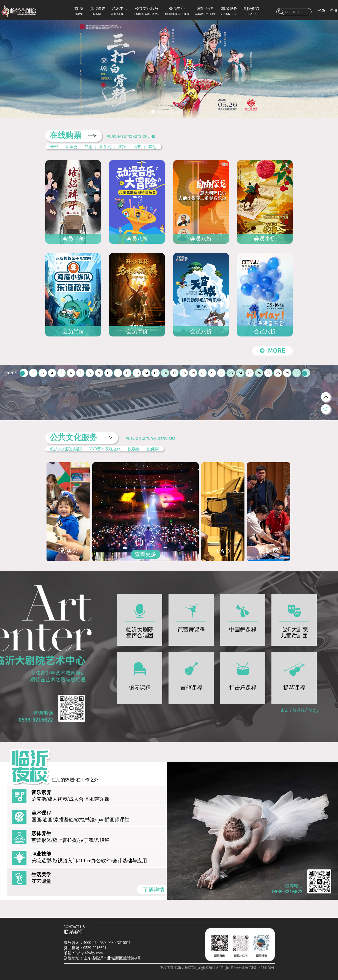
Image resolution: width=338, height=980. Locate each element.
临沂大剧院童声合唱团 (140, 618)
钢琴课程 (140, 674)
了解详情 (154, 890)
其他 (152, 147)
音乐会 (71, 147)
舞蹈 (122, 147)
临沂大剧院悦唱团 (66, 449)
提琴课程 (294, 674)
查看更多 (145, 554)
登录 (321, 11)
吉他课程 (191, 674)
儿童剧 (105, 147)
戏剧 (88, 147)
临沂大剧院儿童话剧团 (294, 618)
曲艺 (137, 147)
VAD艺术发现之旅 (105, 449)
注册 (333, 11)
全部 (54, 147)
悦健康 (153, 449)
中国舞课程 (243, 615)
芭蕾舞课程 (191, 615)
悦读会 (134, 449)
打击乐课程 (243, 674)
